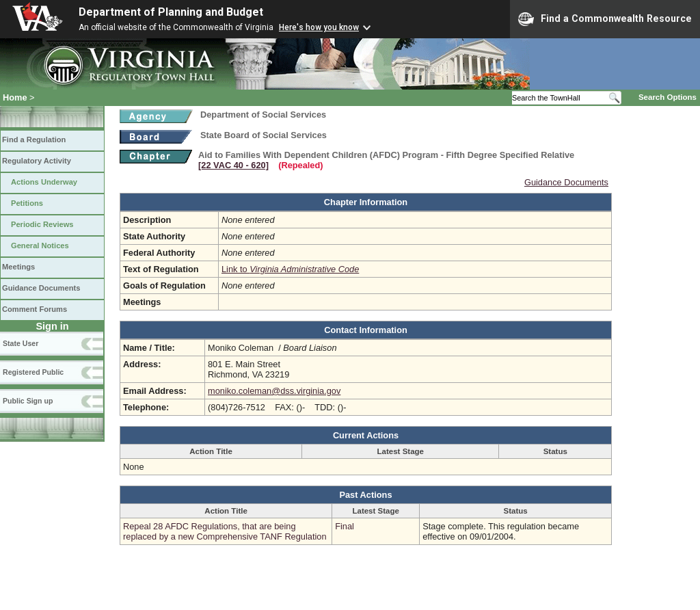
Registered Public (33, 372)
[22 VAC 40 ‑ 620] (233, 165)
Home (15, 97)
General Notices (40, 246)
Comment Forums (35, 309)
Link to (290, 269)
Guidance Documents (41, 288)
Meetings (18, 267)
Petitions (27, 203)
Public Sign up (28, 401)
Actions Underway (44, 182)
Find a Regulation (34, 140)
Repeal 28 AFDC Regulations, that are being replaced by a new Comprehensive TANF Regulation (225, 531)
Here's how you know (319, 27)
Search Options (668, 97)
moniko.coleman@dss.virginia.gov (274, 391)
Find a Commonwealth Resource (605, 19)
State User (21, 343)
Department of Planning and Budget (171, 12)
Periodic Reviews (42, 224)
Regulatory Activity (37, 161)
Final (345, 526)
